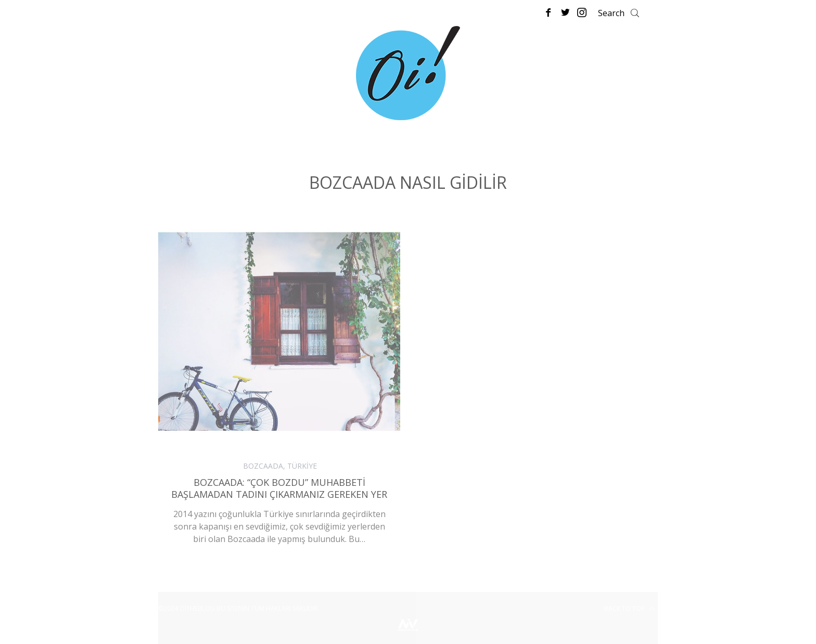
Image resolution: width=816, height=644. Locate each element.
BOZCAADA (263, 466)
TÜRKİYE (302, 466)
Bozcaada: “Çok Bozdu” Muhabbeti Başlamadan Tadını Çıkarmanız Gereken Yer (279, 488)
